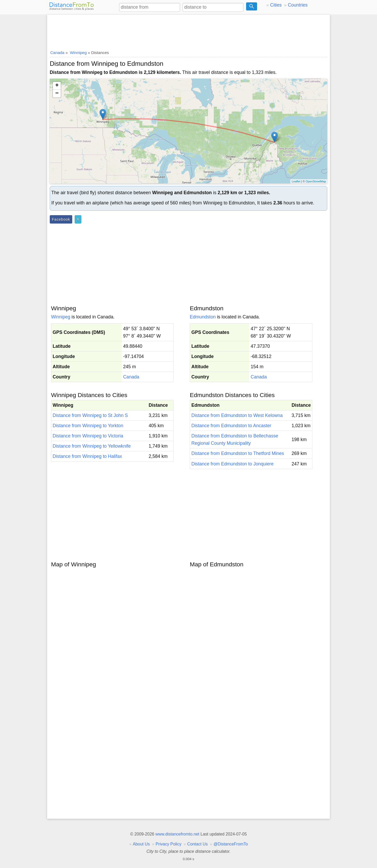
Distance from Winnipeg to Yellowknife (92, 446)
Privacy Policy (168, 844)
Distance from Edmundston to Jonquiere (232, 464)
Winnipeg (61, 317)
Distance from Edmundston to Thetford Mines (238, 453)
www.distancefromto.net (177, 834)
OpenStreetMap (316, 181)
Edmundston (203, 317)
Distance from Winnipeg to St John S (90, 415)
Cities (276, 5)
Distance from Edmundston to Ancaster (231, 426)
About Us (141, 844)
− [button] (57, 94)
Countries (298, 5)
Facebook (61, 219)
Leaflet (296, 181)
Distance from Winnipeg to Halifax (87, 456)
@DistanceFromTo (231, 844)
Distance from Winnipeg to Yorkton (88, 426)
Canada (131, 377)
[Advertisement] (188, 31)
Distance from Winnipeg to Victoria (88, 436)
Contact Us (197, 844)
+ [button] (57, 86)
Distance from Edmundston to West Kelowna (237, 415)
